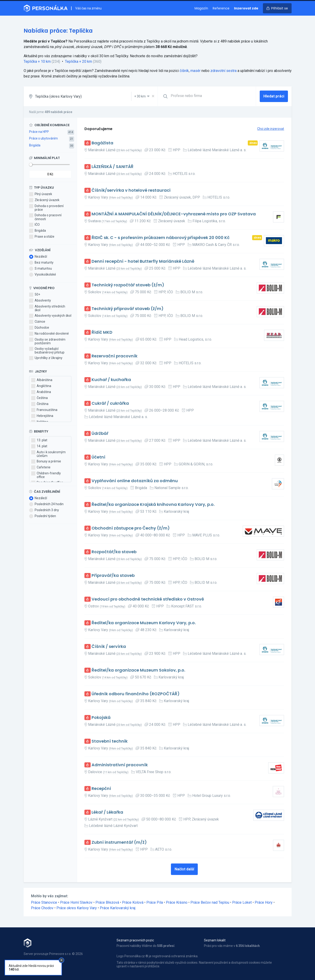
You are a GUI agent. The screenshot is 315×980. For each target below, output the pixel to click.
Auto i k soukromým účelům (48, 454)
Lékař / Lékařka (107, 812)
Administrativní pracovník (120, 765)
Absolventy (40, 301)
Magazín (201, 8)
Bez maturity (41, 263)
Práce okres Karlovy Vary (77, 908)
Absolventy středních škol (47, 308)
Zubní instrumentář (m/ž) (119, 842)
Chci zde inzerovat (271, 129)
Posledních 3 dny (44, 510)
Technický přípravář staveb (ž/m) (128, 309)
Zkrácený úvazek (44, 200)
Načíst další (184, 869)
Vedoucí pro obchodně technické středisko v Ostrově (148, 599)
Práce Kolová (133, 902)
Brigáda (35, 145)
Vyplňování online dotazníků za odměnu (135, 481)
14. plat (39, 446)
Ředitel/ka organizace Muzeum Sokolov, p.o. (138, 670)
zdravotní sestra (223, 71)
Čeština (39, 398)
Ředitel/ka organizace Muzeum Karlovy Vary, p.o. (144, 623)
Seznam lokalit (215, 940)
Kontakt (29, 966)
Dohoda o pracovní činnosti (45, 217)
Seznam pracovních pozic (135, 940)
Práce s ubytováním (43, 138)
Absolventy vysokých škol (50, 316)
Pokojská (101, 718)
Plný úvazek (41, 194)
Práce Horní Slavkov (76, 902)
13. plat (39, 440)
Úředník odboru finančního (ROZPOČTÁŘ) (136, 694)
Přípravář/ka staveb (113, 576)
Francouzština (44, 410)
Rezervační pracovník (114, 356)
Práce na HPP (39, 132)
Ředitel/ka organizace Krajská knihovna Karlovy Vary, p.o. (153, 505)
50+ (35, 295)
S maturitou (40, 269)
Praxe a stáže (42, 237)
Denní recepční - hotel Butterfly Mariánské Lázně (143, 261)
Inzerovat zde (246, 8)
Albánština (42, 380)
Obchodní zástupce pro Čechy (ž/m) (131, 528)
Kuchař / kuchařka (111, 380)
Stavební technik (110, 741)
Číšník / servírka (109, 647)
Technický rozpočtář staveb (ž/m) (128, 285)
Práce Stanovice (44, 902)
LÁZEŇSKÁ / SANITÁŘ (113, 167)
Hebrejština (42, 416)
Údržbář (100, 434)
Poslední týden (43, 516)
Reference (221, 8)
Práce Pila (155, 902)
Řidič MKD (102, 332)
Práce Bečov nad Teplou (210, 902)
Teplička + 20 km (78, 61)
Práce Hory (264, 902)
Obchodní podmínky (38, 962)
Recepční (101, 789)
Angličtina (41, 386)
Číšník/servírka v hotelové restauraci (131, 190)
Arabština (41, 392)
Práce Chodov (42, 908)
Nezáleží (38, 257)
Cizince (37, 322)
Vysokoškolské (43, 275)
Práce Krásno (177, 902)
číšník (184, 71)
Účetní (98, 457)
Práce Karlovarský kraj (118, 908)
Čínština (40, 404)
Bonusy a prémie (46, 462)
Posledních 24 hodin (46, 504)
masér (195, 71)
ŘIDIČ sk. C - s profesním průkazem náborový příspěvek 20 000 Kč (161, 238)
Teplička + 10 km (37, 61)
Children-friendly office (46, 475)
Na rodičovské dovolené (49, 334)
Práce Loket (242, 902)
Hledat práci (274, 96)
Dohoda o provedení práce (46, 208)
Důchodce (39, 328)
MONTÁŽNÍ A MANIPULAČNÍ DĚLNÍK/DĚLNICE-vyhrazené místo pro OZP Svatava (174, 214)
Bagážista (102, 143)
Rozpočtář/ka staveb (114, 552)
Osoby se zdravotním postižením (47, 341)
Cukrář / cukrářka (110, 403)
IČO (34, 225)
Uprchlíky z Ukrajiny (46, 358)
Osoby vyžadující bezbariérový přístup (47, 350)
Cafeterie (41, 467)
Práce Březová (107, 902)
